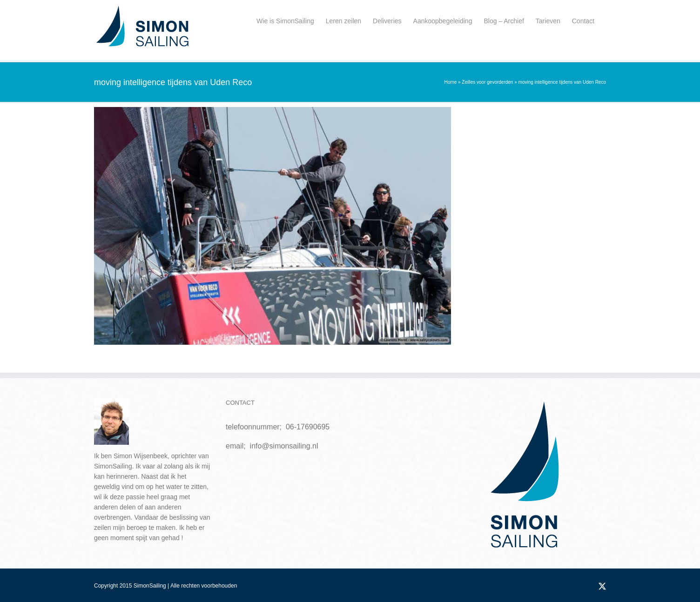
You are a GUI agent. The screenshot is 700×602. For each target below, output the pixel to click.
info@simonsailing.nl (284, 446)
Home (451, 82)
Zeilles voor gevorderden (487, 82)
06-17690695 (308, 427)
